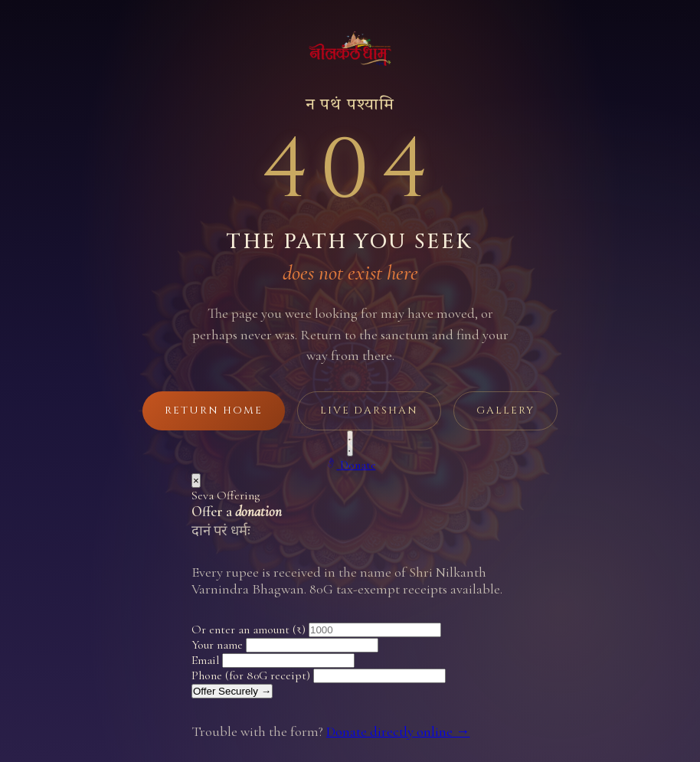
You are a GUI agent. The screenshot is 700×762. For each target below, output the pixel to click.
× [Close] (196, 481)
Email (205, 660)
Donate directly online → (398, 731)
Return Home (214, 410)
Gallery (505, 410)
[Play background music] (350, 443)
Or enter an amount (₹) (249, 630)
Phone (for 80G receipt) (251, 675)
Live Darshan (369, 410)
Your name (217, 645)
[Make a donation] (350, 464)
